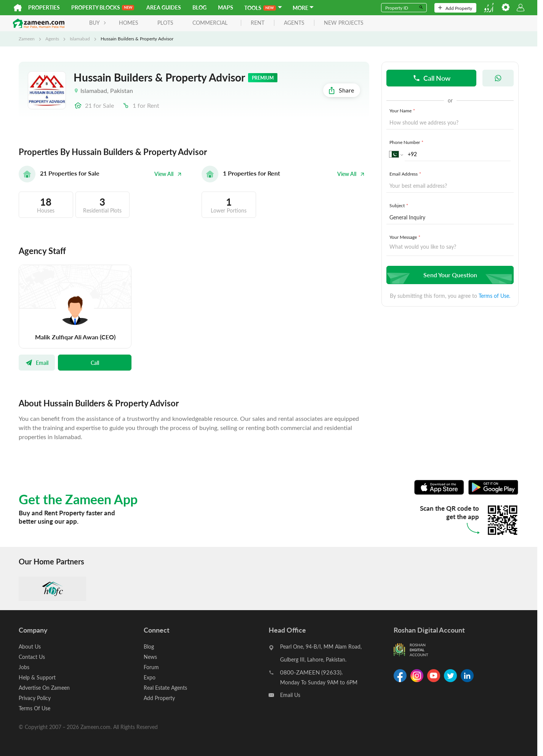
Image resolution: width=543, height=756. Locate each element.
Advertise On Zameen (44, 688)
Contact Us (32, 657)
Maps (226, 7)
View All (168, 174)
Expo (150, 677)
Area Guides (164, 7)
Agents (52, 38)
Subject (400, 205)
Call (95, 363)
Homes (129, 23)
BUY (98, 23)
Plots (165, 23)
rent (258, 23)
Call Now (432, 78)
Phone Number (407, 142)
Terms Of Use (34, 708)
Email (37, 363)
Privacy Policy (35, 698)
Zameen (27, 38)
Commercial (210, 23)
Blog (199, 7)
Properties (44, 7)
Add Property (455, 8)
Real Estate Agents (165, 688)
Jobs (24, 667)
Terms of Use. (494, 296)
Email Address (406, 174)
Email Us (290, 695)
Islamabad (80, 38)
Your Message (406, 237)
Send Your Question (449, 275)
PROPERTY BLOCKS (103, 7)
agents (294, 23)
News (150, 657)
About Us (30, 647)
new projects (344, 23)
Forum (151, 667)
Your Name (403, 110)
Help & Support (37, 677)
